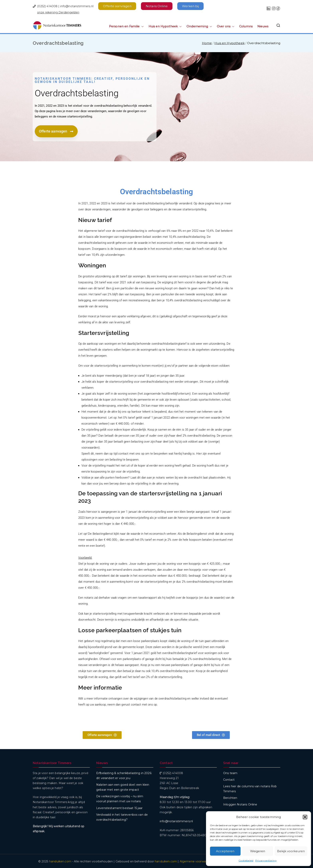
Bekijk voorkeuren (291, 851)
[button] (305, 817)
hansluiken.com (60, 861)
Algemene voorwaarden (197, 861)
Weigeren (258, 851)
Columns (246, 26)
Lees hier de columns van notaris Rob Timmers (250, 788)
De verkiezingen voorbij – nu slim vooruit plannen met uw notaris (120, 798)
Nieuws (263, 26)
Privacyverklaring (266, 861)
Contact (229, 779)
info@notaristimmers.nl (77, 5)
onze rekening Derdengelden (58, 12)
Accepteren (225, 851)
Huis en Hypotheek (165, 26)
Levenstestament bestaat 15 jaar (119, 807)
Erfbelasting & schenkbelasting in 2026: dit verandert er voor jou (124, 775)
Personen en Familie (126, 26)
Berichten (230, 797)
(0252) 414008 (47, 5)
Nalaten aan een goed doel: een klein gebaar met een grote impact (123, 786)
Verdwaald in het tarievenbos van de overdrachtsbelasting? (122, 816)
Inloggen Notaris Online (240, 804)
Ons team (230, 772)
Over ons (226, 26)
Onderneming (199, 26)
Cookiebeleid (246, 861)
